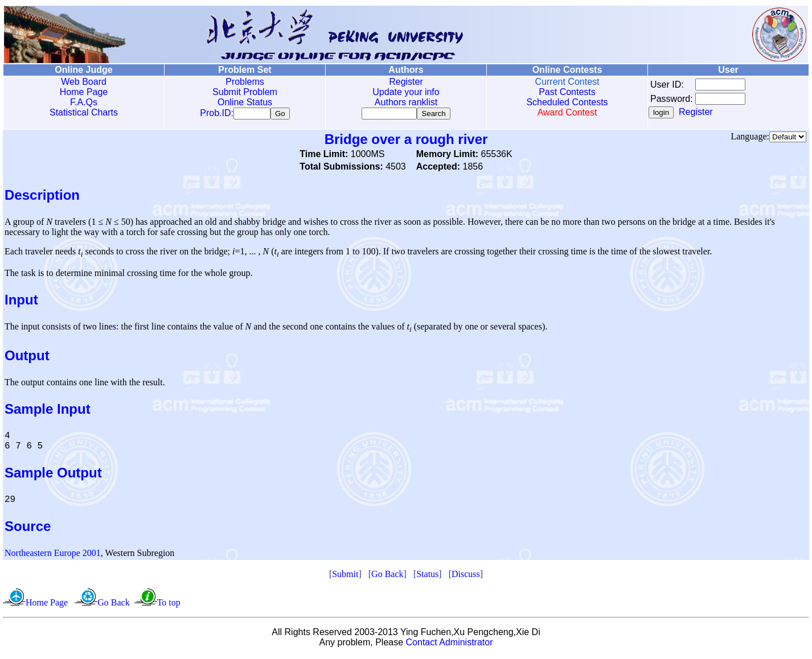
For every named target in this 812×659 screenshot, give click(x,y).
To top (169, 605)
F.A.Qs (84, 102)
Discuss (466, 576)
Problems (245, 82)
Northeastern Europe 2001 (53, 555)
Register (406, 82)
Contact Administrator (450, 644)
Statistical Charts (84, 112)
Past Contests (567, 92)
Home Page (84, 92)
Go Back (387, 576)
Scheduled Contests (567, 102)
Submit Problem (245, 92)
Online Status (245, 102)
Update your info (406, 92)
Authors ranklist (406, 102)
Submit (345, 576)
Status (427, 576)
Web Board (84, 82)
